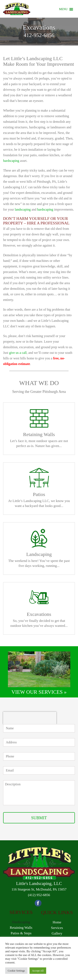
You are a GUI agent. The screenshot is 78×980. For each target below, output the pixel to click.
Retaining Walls (21, 928)
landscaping (23, 209)
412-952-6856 (39, 35)
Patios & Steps (21, 933)
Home (57, 922)
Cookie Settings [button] (16, 971)
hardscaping (11, 161)
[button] (63, 9)
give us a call (18, 353)
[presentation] (30, 718)
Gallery (57, 933)
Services (57, 928)
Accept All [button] (38, 971)
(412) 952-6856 (39, 895)
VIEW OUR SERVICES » (39, 692)
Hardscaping (21, 922)
